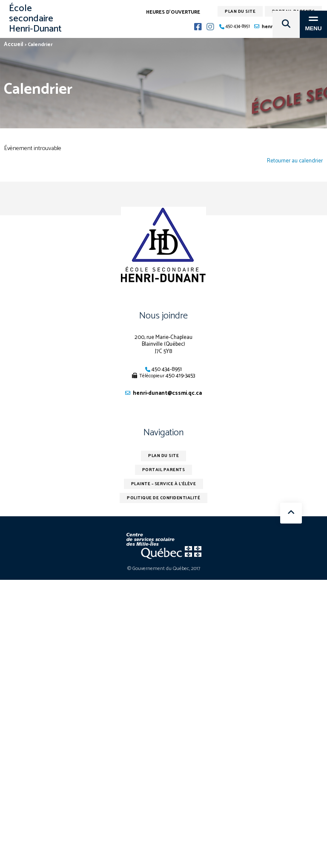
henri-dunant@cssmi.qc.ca (167, 393)
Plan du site (163, 456)
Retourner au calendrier (295, 161)
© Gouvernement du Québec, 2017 (164, 569)
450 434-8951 (167, 369)
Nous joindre (163, 316)
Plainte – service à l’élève (164, 484)
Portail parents (164, 470)
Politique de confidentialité (163, 498)
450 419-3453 (180, 376)
